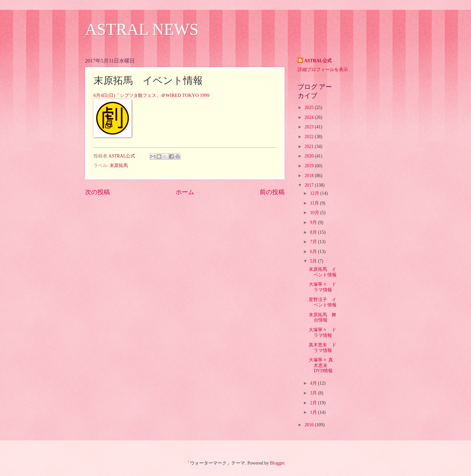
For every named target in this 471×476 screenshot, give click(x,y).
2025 (310, 108)
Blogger (277, 463)
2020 (310, 156)
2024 (310, 117)
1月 (314, 412)
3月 (314, 393)
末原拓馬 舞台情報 (323, 318)
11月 (315, 203)
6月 (314, 252)
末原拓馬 (119, 165)
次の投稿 (97, 192)
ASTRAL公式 (318, 61)
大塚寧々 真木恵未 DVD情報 (321, 365)
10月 (315, 213)
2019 (310, 166)
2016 (310, 425)
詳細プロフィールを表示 (323, 70)
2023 (310, 127)
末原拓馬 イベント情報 (323, 272)
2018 (310, 176)
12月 (315, 193)
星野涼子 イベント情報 (323, 302)
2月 (314, 403)
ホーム (185, 192)
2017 (310, 185)
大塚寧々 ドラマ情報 (323, 287)
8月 (314, 232)
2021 (310, 146)
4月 (314, 383)
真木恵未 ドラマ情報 (323, 348)
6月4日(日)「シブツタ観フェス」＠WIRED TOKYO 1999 (151, 95)
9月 (314, 222)
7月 (314, 242)
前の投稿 (272, 192)
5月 (314, 261)
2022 (310, 137)
